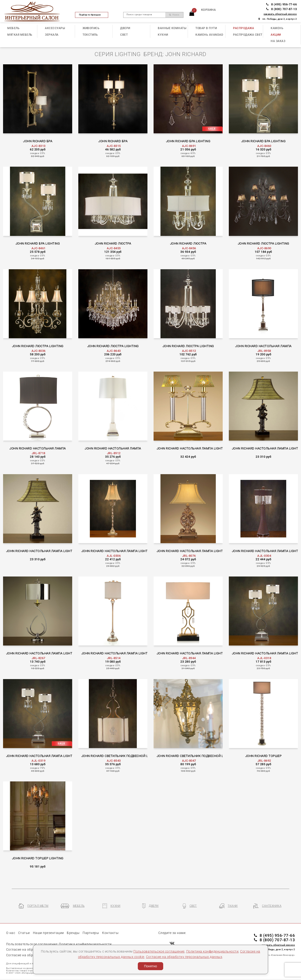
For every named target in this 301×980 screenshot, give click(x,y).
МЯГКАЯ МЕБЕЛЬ (20, 35)
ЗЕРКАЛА (52, 35)
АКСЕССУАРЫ (55, 28)
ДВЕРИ (125, 28)
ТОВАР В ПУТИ (206, 28)
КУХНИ (163, 35)
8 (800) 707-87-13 (281, 9)
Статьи (24, 933)
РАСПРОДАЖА (244, 28)
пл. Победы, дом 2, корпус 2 (278, 19)
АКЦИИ (276, 35)
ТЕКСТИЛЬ (90, 35)
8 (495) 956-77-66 (281, 4)
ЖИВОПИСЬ (91, 28)
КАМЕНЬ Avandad (209, 35)
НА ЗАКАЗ (278, 41)
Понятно (150, 966)
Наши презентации (48, 933)
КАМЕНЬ (277, 28)
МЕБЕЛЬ (13, 28)
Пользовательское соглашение (159, 951)
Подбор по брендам (92, 15)
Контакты (110, 933)
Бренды (73, 933)
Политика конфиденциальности (212, 951)
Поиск (174, 15)
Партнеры (91, 933)
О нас (11, 933)
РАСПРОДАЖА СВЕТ (248, 35)
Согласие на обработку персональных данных (184, 957)
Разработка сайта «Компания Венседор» (272, 955)
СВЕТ (124, 35)
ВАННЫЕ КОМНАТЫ (172, 28)
